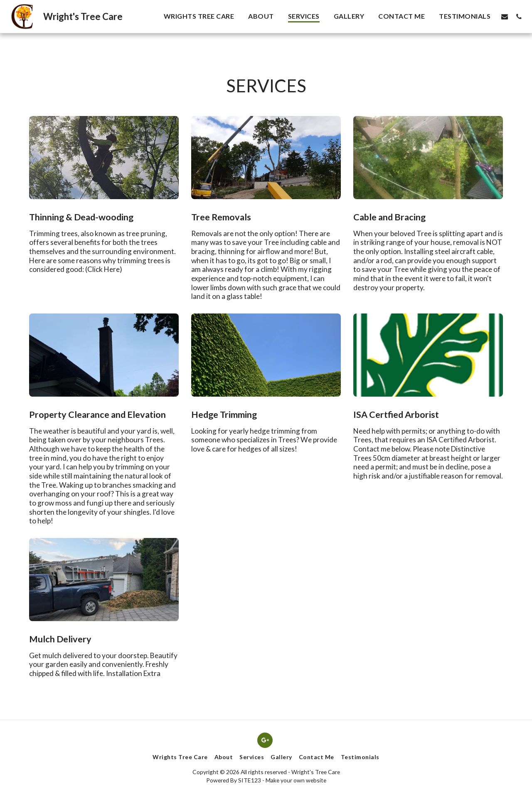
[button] (505, 16)
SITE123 (250, 780)
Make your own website (296, 780)
